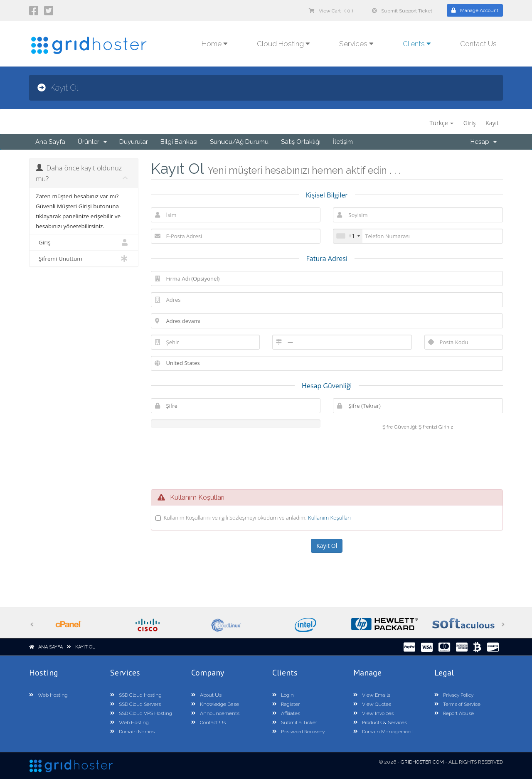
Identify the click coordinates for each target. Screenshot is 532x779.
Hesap (484, 142)
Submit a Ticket (295, 722)
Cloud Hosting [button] (283, 44)
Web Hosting (48, 695)
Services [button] (356, 44)
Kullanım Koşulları (329, 518)
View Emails (372, 695)
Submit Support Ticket (402, 11)
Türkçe (442, 123)
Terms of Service (457, 704)
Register (286, 704)
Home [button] (215, 44)
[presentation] (327, 459)
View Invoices (373, 713)
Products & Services (380, 722)
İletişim (343, 142)
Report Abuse (454, 713)
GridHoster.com (422, 762)
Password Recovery (298, 732)
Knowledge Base (215, 704)
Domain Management (383, 732)
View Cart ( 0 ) (331, 11)
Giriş (470, 123)
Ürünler (92, 142)
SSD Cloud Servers (135, 704)
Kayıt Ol (85, 647)
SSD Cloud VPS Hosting (141, 713)
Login (283, 695)
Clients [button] (417, 44)
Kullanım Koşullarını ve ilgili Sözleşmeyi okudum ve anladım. (257, 518)
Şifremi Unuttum (84, 259)
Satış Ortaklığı (301, 142)
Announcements (215, 713)
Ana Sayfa (50, 142)
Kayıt (492, 123)
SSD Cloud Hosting (136, 695)
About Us (206, 695)
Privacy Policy (454, 695)
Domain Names (132, 732)
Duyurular (134, 142)
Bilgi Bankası (179, 142)
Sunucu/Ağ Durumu (239, 142)
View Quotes (372, 704)
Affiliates (286, 713)
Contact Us (478, 44)
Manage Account (475, 10)
